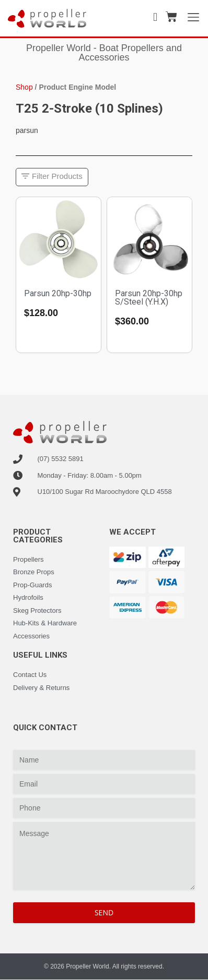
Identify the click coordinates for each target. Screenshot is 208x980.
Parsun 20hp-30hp (58, 293)
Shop (24, 87)
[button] (52, 177)
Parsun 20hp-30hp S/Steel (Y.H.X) (149, 298)
